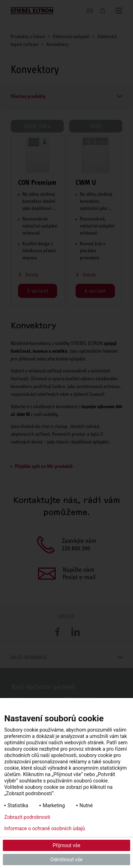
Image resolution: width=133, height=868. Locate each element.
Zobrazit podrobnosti (27, 817)
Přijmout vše (67, 845)
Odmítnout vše (66, 860)
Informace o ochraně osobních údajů (45, 828)
